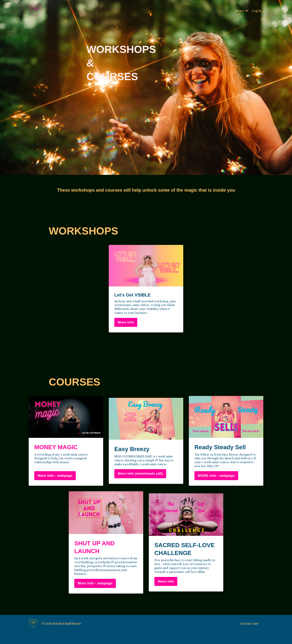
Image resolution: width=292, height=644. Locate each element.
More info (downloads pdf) (140, 474)
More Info (126, 323)
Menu (242, 10)
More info (166, 582)
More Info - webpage (55, 476)
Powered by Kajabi (252, 639)
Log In (257, 10)
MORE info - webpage (216, 476)
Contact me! (249, 624)
